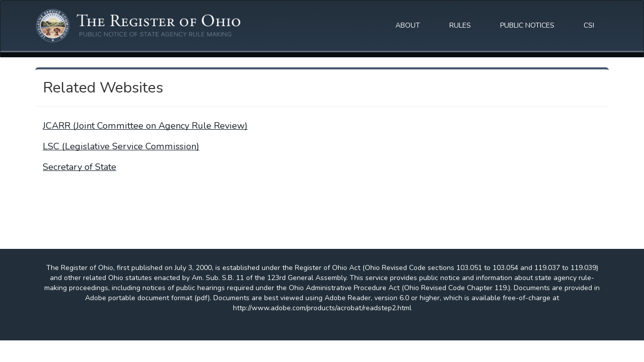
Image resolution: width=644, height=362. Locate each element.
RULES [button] (460, 25)
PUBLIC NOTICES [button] (527, 25)
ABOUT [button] (408, 25)
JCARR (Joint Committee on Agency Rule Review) (145, 126)
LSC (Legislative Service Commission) (121, 146)
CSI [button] (589, 25)
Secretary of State (79, 167)
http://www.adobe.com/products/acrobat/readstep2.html (322, 308)
